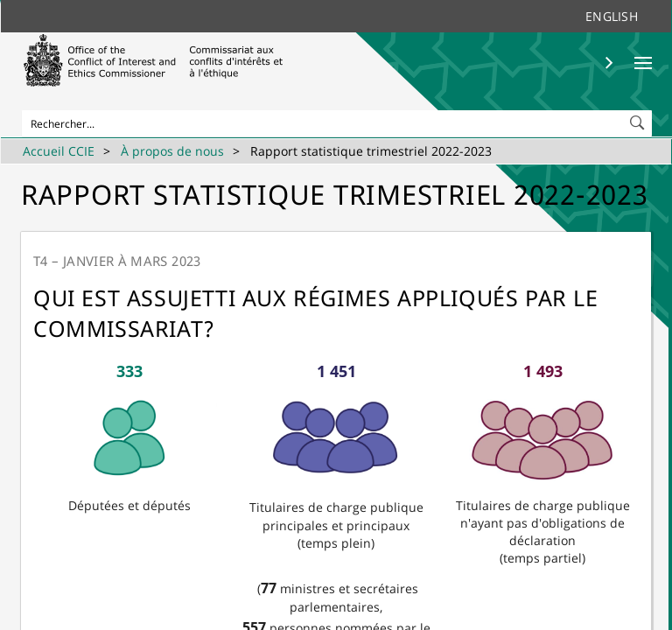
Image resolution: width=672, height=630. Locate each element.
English (612, 16)
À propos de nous (172, 151)
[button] (639, 119)
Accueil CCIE (59, 151)
